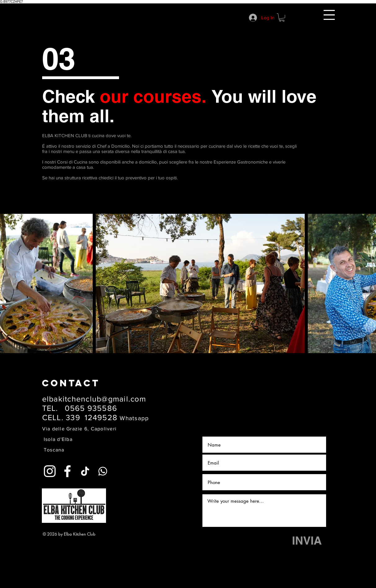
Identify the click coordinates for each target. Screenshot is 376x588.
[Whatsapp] (103, 471)
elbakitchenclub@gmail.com (94, 399)
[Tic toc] (85, 471)
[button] (329, 15)
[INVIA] (307, 541)
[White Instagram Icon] (50, 471)
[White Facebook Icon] (67, 471)
